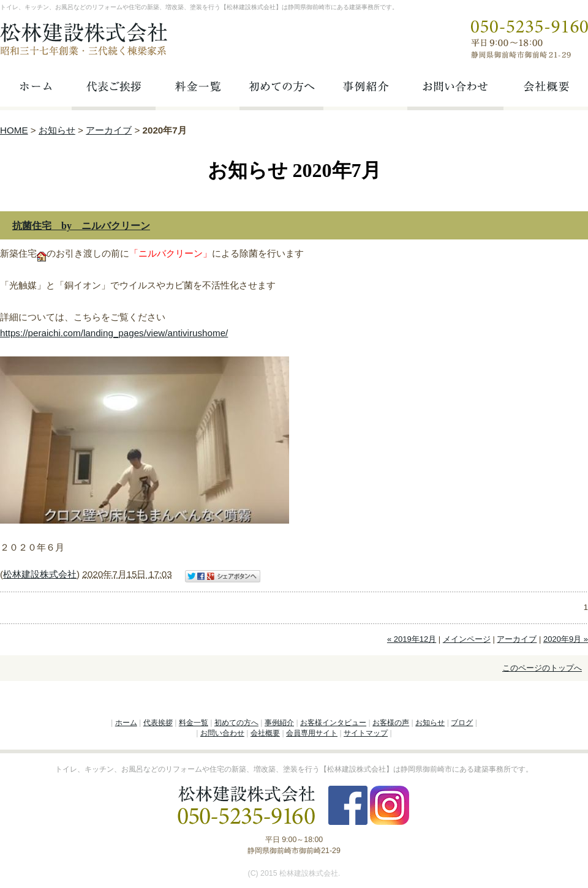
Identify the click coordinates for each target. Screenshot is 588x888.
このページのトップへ (542, 668)
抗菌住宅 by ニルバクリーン (81, 226)
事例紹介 (279, 723)
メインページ (467, 639)
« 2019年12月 (412, 639)
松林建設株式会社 (40, 574)
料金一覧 (194, 723)
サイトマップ (366, 733)
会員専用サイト (312, 733)
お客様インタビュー (333, 723)
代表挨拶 (158, 723)
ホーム (126, 723)
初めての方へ (236, 723)
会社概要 (265, 733)
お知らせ (57, 130)
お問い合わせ (222, 733)
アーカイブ (109, 130)
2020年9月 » (566, 639)
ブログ (462, 723)
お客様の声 (391, 723)
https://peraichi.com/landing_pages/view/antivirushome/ (114, 333)
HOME (14, 130)
